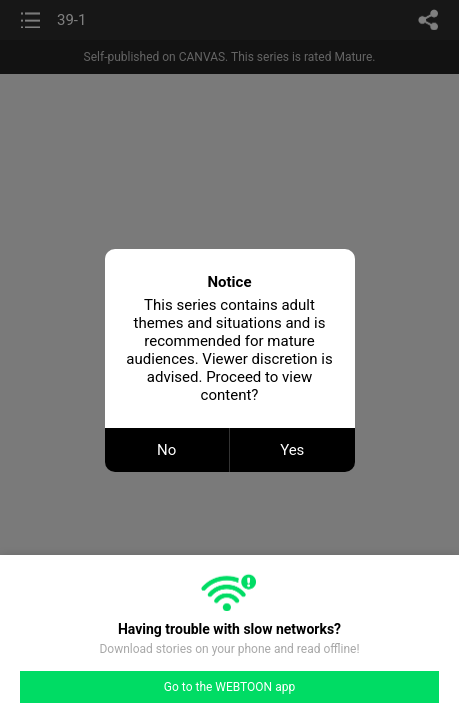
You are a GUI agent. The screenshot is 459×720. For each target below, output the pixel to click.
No (166, 450)
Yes (292, 450)
